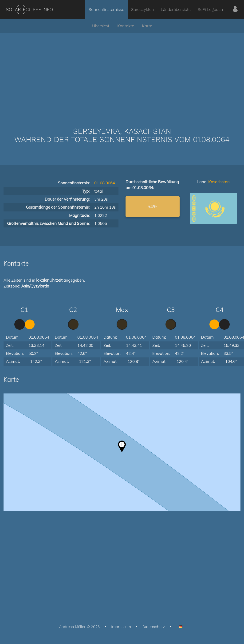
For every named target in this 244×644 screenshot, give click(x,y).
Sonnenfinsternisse (106, 9)
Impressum (121, 627)
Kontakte (126, 26)
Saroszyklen (142, 9)
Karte (147, 26)
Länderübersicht (176, 9)
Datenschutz (154, 627)
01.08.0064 (105, 183)
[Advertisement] (122, 73)
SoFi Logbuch (210, 9)
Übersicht (101, 26)
